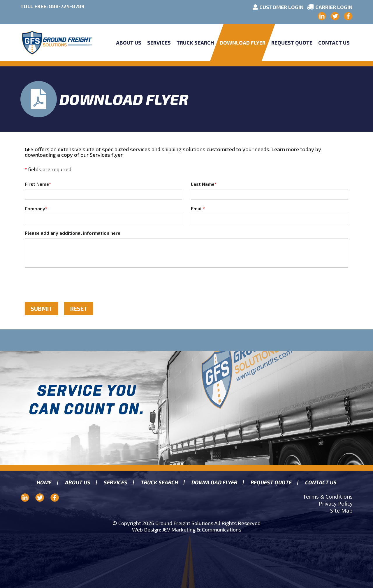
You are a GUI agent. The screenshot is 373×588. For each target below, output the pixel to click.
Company (36, 208)
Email (198, 208)
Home (44, 482)
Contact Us (334, 43)
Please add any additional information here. (73, 233)
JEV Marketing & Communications (202, 529)
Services (159, 43)
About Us (129, 43)
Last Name (204, 184)
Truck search (159, 482)
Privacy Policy (336, 504)
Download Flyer (243, 43)
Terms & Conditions (328, 497)
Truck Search (195, 43)
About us (78, 482)
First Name (38, 184)
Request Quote (292, 43)
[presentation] (69, 285)
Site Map (341, 511)
